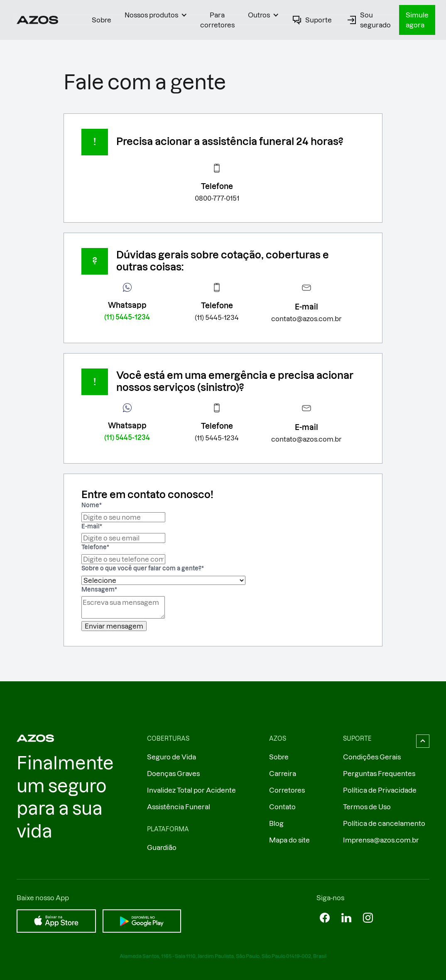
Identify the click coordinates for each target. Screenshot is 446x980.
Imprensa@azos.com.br (381, 840)
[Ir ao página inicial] (37, 20)
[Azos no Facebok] (325, 918)
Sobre (102, 20)
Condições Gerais (372, 757)
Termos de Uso (367, 807)
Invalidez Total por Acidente (191, 790)
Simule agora (417, 20)
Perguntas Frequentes (379, 774)
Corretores (287, 790)
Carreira (283, 774)
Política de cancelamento (384, 823)
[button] (156, 15)
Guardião (162, 847)
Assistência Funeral (179, 807)
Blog (276, 823)
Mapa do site (289, 840)
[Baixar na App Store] (56, 921)
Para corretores (217, 20)
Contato (282, 807)
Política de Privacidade (380, 790)
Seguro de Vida (172, 757)
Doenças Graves (173, 774)
